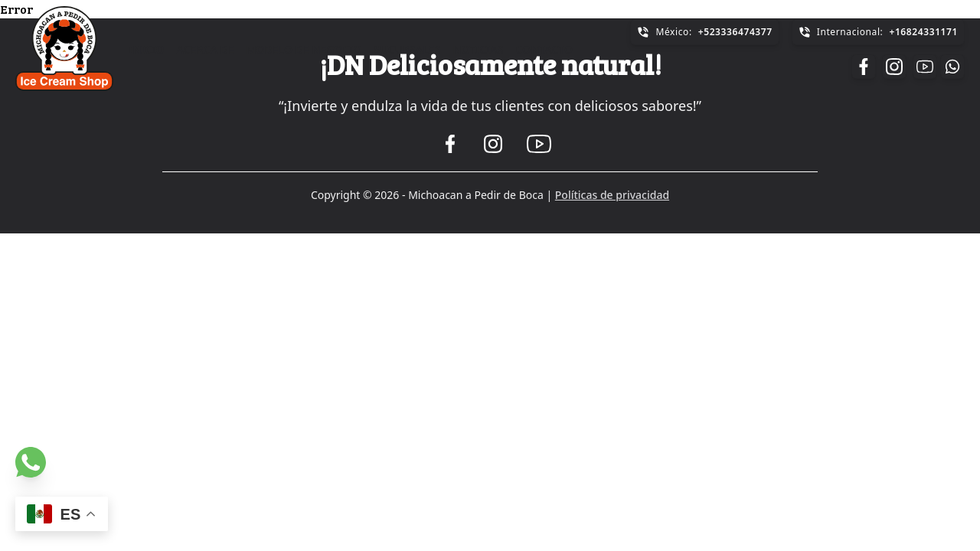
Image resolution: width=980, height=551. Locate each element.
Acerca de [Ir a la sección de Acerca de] (206, 49)
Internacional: (878, 32)
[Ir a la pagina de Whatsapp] (31, 462)
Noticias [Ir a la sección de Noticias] (478, 49)
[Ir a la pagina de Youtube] (925, 67)
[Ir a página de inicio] (64, 49)
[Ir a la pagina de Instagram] (894, 67)
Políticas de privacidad (612, 195)
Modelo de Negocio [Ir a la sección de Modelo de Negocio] (304, 49)
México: (704, 32)
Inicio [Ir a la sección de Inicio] (147, 49)
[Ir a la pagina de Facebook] (864, 67)
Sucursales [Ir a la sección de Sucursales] (408, 49)
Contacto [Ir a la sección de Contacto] (544, 49)
